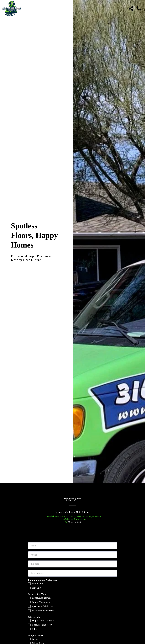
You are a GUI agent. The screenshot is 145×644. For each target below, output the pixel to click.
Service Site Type (37, 594)
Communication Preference (43, 580)
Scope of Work (36, 635)
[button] (131, 9)
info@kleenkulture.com (72, 519)
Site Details (34, 617)
